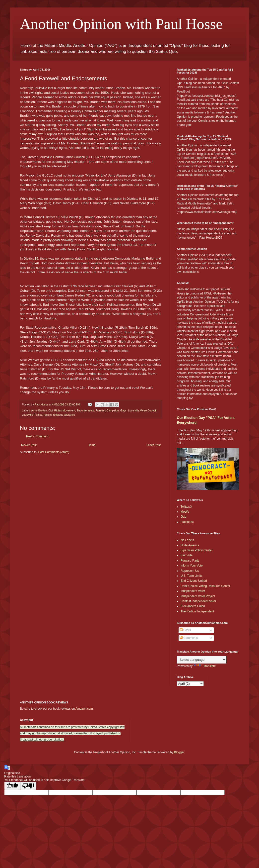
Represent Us (190, 571)
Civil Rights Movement (62, 410)
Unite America (190, 545)
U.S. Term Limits (192, 576)
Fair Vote (187, 555)
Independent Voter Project (198, 596)
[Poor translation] (28, 786)
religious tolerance (64, 415)
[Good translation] (12, 786)
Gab (183, 517)
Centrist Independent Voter (198, 601)
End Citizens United (194, 581)
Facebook (187, 522)
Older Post (154, 445)
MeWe (185, 512)
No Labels (187, 540)
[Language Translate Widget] (202, 660)
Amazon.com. (85, 709)
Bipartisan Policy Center (196, 550)
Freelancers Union (193, 606)
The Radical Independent (197, 611)
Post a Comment (37, 436)
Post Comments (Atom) (54, 452)
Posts (185, 630)
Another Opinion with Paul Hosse (121, 24)
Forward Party (190, 561)
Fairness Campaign (107, 410)
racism (48, 415)
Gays (123, 410)
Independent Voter (193, 591)
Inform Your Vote (192, 566)
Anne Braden (39, 410)
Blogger (179, 752)
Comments (189, 638)
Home (92, 445)
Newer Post (29, 445)
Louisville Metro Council (142, 410)
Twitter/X (186, 507)
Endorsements (85, 410)
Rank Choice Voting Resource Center (205, 586)
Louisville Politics (32, 415)
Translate (205, 666)
